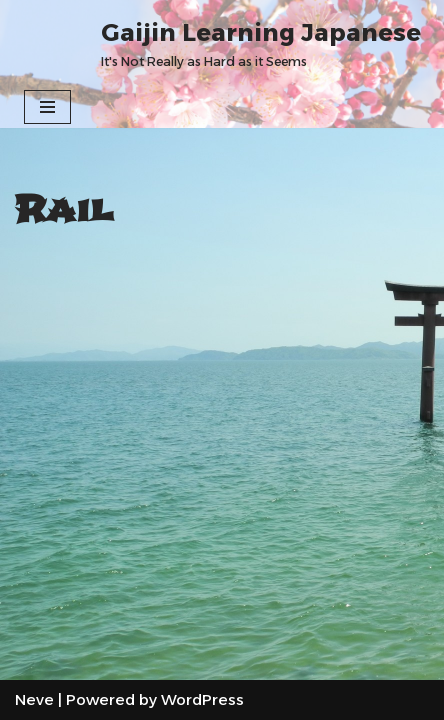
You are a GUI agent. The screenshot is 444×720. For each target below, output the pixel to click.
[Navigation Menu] (47, 107)
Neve (34, 699)
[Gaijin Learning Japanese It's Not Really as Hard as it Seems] (261, 43)
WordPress (202, 699)
